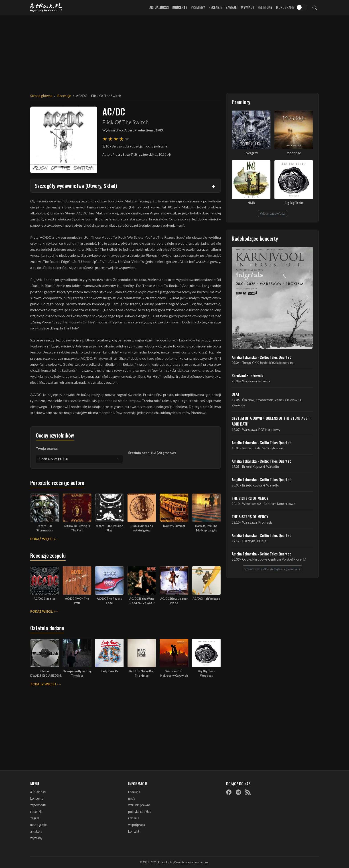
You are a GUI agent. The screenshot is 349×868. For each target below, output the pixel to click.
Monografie (285, 7)
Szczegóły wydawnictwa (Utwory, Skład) (76, 186)
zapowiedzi (38, 805)
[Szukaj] (315, 7)
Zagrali (232, 7)
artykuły (36, 831)
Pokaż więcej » (43, 539)
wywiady (36, 838)
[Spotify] (238, 792)
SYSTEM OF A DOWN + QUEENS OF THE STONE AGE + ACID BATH (271, 421)
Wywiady (248, 7)
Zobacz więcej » (44, 684)
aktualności (38, 792)
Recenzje (215, 7)
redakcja (134, 792)
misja (132, 798)
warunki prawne (139, 805)
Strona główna (41, 96)
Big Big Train (294, 203)
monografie (39, 825)
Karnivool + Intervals (248, 375)
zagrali (35, 818)
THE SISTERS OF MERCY (250, 498)
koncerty (37, 798)
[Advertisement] (174, 51)
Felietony (265, 7)
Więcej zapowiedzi (273, 213)
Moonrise (294, 153)
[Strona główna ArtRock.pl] (46, 7)
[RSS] (248, 792)
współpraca (137, 825)
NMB (251, 203)
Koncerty (180, 7)
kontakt (134, 831)
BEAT (236, 394)
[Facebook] (229, 792)
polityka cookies (140, 812)
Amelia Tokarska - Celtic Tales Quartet (261, 357)
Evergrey (251, 153)
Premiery (198, 7)
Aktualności (159, 7)
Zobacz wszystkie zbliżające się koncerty (272, 569)
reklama (134, 818)
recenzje (36, 812)
